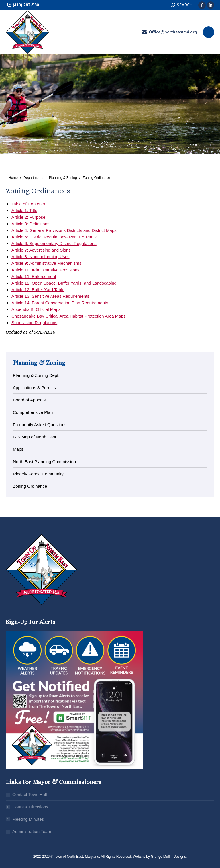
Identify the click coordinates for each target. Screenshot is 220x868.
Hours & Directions (30, 807)
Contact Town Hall (30, 794)
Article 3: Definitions (31, 224)
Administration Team (32, 831)
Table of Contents (28, 204)
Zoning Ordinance (30, 486)
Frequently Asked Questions (40, 425)
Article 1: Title (24, 210)
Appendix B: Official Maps (36, 309)
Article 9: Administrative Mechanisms (46, 263)
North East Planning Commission (44, 462)
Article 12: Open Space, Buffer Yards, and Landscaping (64, 283)
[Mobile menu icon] (209, 32)
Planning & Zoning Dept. (36, 375)
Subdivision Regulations (34, 323)
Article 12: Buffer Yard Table (38, 290)
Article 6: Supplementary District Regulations (54, 243)
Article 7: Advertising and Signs (41, 250)
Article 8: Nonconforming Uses (41, 257)
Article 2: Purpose (28, 217)
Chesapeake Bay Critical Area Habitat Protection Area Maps (69, 316)
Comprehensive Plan (33, 412)
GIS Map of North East (35, 437)
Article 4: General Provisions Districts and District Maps (64, 230)
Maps (18, 449)
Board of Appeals (29, 400)
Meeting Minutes (28, 819)
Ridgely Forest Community (38, 474)
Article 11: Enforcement (34, 276)
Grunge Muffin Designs (168, 857)
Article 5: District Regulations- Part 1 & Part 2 (54, 237)
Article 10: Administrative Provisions (46, 270)
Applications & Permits (34, 388)
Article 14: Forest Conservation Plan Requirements (60, 303)
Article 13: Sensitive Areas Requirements (50, 296)
